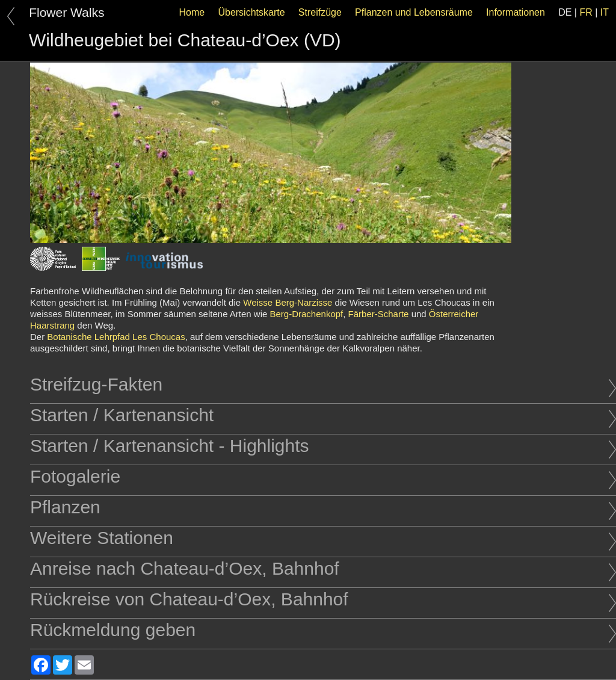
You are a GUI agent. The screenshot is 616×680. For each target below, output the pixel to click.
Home (192, 12)
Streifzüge (320, 12)
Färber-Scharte (379, 314)
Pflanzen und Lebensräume (414, 12)
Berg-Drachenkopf (307, 314)
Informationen (516, 12)
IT (605, 12)
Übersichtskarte (251, 12)
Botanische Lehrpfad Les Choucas (116, 337)
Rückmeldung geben (323, 630)
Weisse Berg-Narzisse (288, 302)
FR (586, 12)
